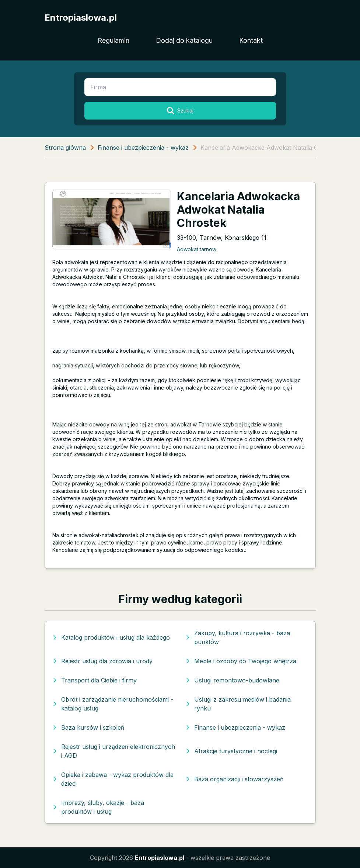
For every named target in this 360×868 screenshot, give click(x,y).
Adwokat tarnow (197, 249)
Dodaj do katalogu (184, 40)
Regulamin (113, 40)
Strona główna (65, 148)
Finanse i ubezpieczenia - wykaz (143, 148)
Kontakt (251, 40)
